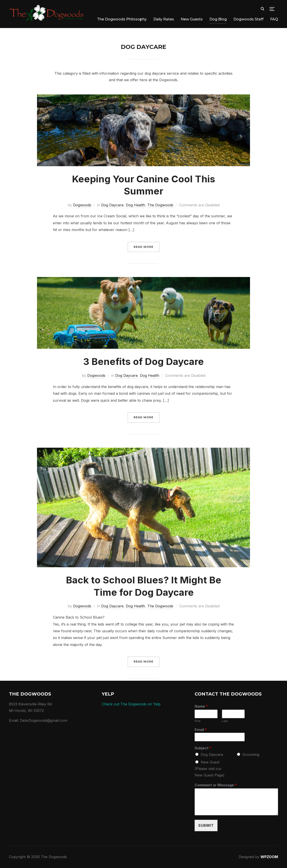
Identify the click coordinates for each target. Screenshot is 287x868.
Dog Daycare (112, 205)
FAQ (274, 19)
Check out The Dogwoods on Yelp (131, 704)
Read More (143, 247)
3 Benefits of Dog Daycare (143, 361)
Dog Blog (218, 19)
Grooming (251, 755)
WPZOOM (269, 857)
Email (201, 730)
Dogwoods (82, 205)
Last (225, 721)
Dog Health (135, 205)
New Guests (192, 19)
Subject (203, 748)
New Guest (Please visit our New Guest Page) (210, 769)
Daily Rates (164, 19)
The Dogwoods (160, 205)
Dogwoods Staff (248, 19)
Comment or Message (216, 785)
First (198, 721)
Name (201, 706)
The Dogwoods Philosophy (122, 19)
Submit (206, 825)
